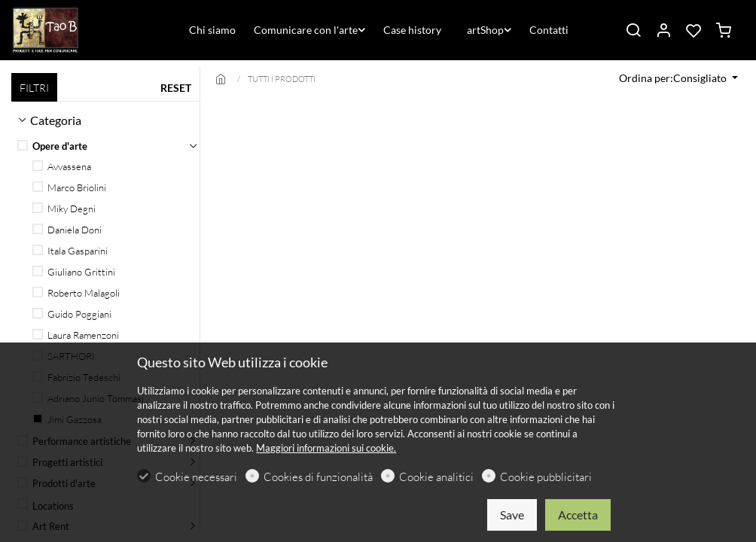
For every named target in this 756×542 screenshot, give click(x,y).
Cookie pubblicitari (546, 477)
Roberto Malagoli (76, 293)
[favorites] (694, 31)
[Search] (633, 31)
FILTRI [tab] (34, 88)
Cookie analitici (436, 477)
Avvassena (62, 166)
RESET (176, 88)
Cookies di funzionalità (318, 477)
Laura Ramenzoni (76, 335)
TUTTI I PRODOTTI (282, 79)
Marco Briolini (69, 187)
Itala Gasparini (70, 251)
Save (512, 515)
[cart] (724, 31)
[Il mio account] (663, 31)
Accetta (578, 515)
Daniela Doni (67, 230)
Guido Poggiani (72, 314)
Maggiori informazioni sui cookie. (326, 448)
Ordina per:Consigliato (674, 78)
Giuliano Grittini (74, 272)
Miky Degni (64, 209)
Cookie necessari (196, 477)
